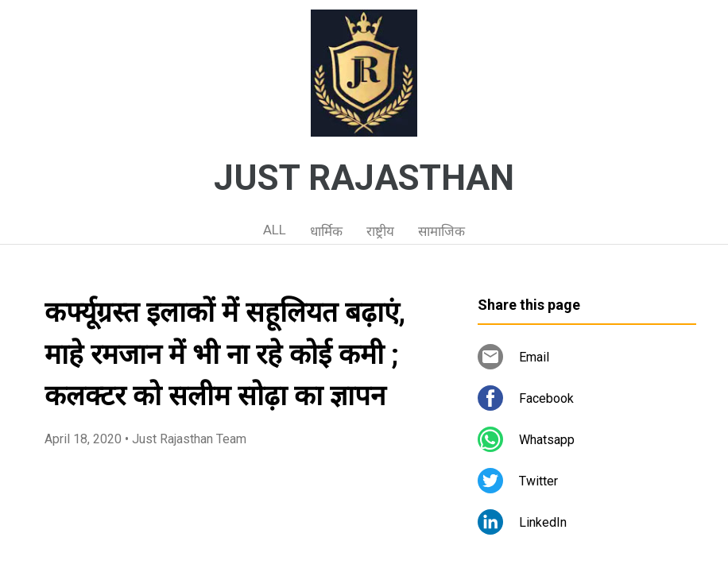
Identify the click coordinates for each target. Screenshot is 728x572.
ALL (275, 230)
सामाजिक (441, 231)
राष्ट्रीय (380, 231)
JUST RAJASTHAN (364, 178)
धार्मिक (326, 231)
